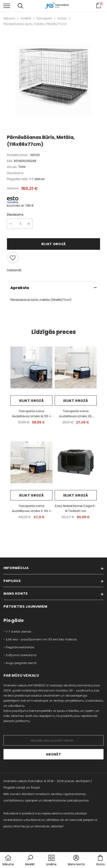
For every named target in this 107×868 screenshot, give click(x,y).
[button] (30, 861)
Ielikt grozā (53, 244)
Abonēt (53, 754)
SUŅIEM (26, 18)
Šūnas (62, 18)
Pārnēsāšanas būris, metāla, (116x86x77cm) (35, 24)
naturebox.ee (13, 839)
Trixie (22, 167)
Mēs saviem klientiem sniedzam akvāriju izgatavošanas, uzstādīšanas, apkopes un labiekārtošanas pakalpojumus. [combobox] (47, 797)
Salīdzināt (14, 270)
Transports (44, 18)
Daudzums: (15, 215)
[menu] (7, 6)
